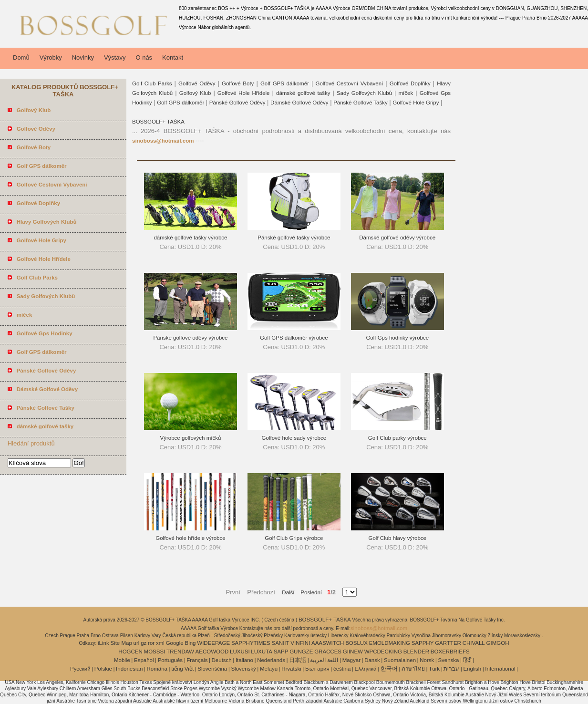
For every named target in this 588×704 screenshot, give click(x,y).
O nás (144, 57)
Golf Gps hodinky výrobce (397, 338)
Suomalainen (400, 660)
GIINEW (353, 652)
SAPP (281, 652)
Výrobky (51, 57)
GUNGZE (301, 652)
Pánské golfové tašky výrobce (294, 238)
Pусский (80, 669)
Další (288, 592)
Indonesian (129, 669)
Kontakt (173, 57)
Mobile (122, 660)
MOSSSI (155, 652)
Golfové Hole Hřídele (244, 93)
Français (197, 660)
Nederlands (271, 660)
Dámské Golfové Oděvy (299, 103)
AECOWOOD (212, 652)
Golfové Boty (238, 83)
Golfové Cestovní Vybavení (349, 83)
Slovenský (243, 669)
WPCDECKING (383, 652)
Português (170, 660)
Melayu (269, 669)
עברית (451, 669)
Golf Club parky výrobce (397, 438)
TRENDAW (180, 652)
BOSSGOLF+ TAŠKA (158, 122)
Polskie (103, 669)
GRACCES (328, 652)
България (317, 669)
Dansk (372, 660)
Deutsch (222, 660)
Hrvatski (291, 669)
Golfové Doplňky (410, 83)
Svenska (448, 660)
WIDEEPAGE (213, 643)
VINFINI (300, 643)
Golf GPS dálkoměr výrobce (294, 338)
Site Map (121, 643)
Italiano (244, 660)
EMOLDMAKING (390, 643)
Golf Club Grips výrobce (294, 538)
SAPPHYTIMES (251, 643)
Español (144, 660)
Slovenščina (212, 669)
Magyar (351, 660)
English (472, 669)
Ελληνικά (366, 669)
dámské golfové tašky (303, 93)
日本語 (298, 660)
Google (175, 643)
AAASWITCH (328, 643)
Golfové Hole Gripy (416, 103)
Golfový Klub (195, 93)
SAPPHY (423, 643)
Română (157, 669)
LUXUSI (240, 652)
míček (406, 93)
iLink (103, 643)
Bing (191, 643)
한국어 (389, 669)
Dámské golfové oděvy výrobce (397, 238)
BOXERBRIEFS (450, 652)
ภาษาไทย (413, 669)
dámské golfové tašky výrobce (190, 238)
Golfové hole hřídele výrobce (190, 538)
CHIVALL (474, 643)
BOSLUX (356, 643)
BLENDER (416, 652)
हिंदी (467, 660)
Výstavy (115, 57)
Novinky (83, 57)
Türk (434, 669)
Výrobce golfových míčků (191, 438)
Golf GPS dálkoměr (285, 83)
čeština (342, 669)
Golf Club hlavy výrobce (397, 538)
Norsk (427, 660)
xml (160, 643)
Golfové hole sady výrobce (294, 438)
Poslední (309, 592)
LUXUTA (262, 652)
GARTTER (448, 643)
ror (151, 643)
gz (144, 643)
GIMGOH (498, 643)
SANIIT (281, 643)
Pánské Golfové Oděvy (237, 103)
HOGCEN (130, 652)
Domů (21, 57)
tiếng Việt (182, 669)
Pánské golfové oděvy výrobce (190, 338)
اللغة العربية (324, 660)
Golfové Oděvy (197, 83)
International (500, 669)
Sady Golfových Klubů (364, 93)
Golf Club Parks (152, 83)
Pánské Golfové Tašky (361, 103)
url (137, 643)
